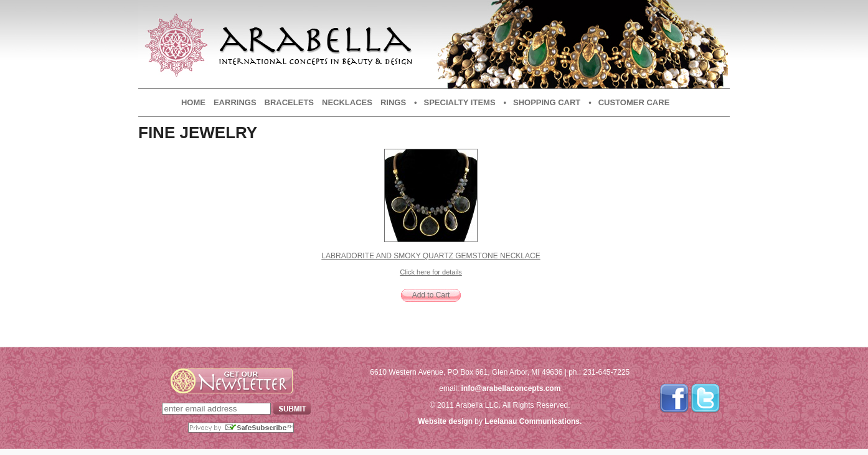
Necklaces (347, 102)
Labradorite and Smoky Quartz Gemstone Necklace (431, 256)
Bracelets (289, 102)
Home (193, 102)
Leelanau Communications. (533, 421)
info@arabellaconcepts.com (511, 388)
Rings (393, 102)
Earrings (235, 102)
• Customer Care (629, 102)
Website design (445, 421)
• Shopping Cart (542, 102)
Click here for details (431, 272)
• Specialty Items (455, 102)
